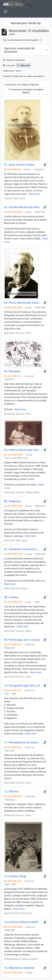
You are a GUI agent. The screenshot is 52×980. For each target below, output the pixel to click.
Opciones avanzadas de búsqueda (19, 50)
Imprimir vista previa (14, 60)
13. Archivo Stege (15, 876)
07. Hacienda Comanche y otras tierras (22, 549)
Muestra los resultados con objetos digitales (26, 91)
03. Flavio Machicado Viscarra (22, 303)
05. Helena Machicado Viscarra (22, 450)
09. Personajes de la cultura (22, 640)
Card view (9, 65)
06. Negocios (12, 501)
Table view (23, 65)
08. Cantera (11, 597)
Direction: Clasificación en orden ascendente (23, 76)
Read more (35, 194)
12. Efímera (11, 792)
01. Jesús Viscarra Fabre (19, 165)
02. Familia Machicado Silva (22, 207)
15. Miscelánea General (19, 968)
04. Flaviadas (12, 371)
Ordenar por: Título (12, 71)
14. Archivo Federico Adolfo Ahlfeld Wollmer (22, 922)
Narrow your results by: (26, 23)
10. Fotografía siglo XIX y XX (22, 686)
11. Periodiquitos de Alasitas (22, 742)
